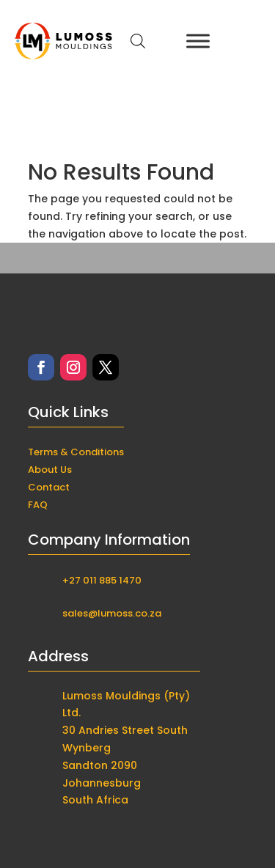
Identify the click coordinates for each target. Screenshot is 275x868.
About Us (50, 470)
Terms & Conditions (76, 452)
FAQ (38, 505)
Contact (49, 487)
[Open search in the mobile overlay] (138, 41)
